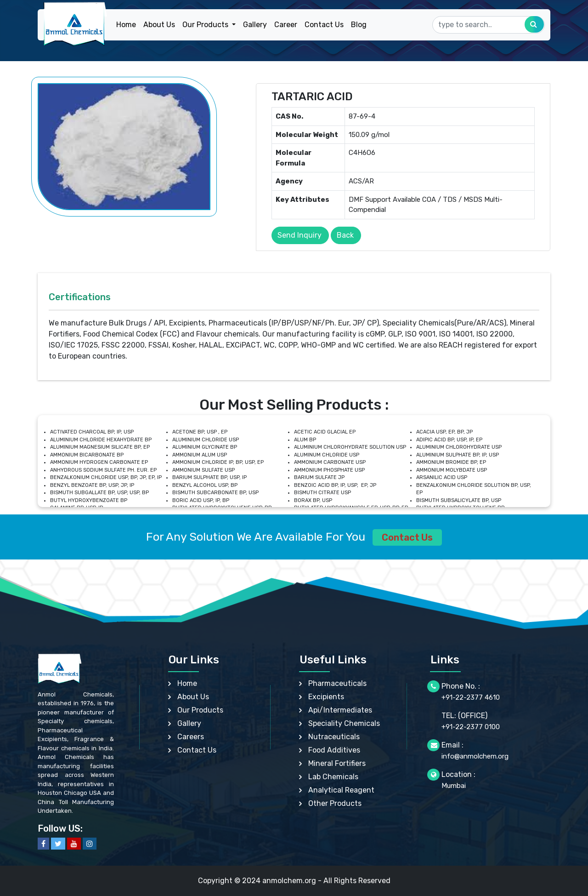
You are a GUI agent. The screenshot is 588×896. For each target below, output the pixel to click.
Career (286, 25)
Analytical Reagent (341, 790)
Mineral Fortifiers (337, 763)
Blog (359, 25)
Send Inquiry (300, 235)
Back (345, 235)
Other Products (335, 803)
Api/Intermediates (340, 710)
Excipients (326, 697)
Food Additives (334, 750)
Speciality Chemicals (344, 723)
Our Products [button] (206, 25)
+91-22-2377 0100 (471, 727)
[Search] (489, 25)
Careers (191, 737)
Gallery (255, 25)
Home (126, 25)
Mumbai (454, 786)
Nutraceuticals (334, 737)
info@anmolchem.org (475, 756)
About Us (159, 25)
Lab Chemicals (333, 777)
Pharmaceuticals (337, 683)
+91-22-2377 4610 (471, 697)
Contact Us (324, 25)
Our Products (200, 710)
